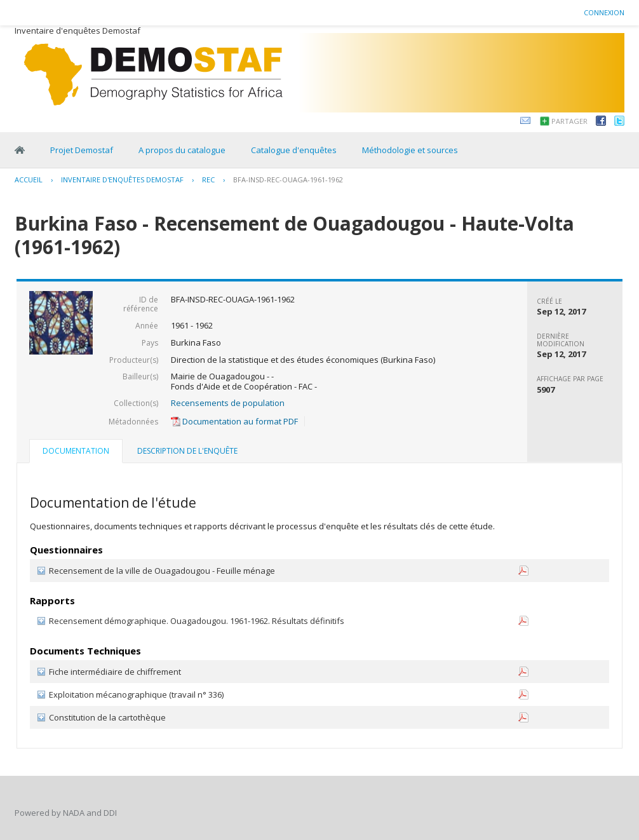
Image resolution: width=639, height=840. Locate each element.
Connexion (604, 12)
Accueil (29, 180)
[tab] (76, 452)
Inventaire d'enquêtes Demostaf (122, 180)
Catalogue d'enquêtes (294, 150)
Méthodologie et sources (410, 150)
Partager (569, 121)
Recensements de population (228, 403)
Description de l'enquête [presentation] (187, 451)
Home (20, 150)
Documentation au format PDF (234, 421)
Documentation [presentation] (76, 451)
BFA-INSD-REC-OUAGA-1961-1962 (288, 180)
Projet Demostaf (82, 150)
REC (208, 180)
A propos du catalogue (182, 150)
